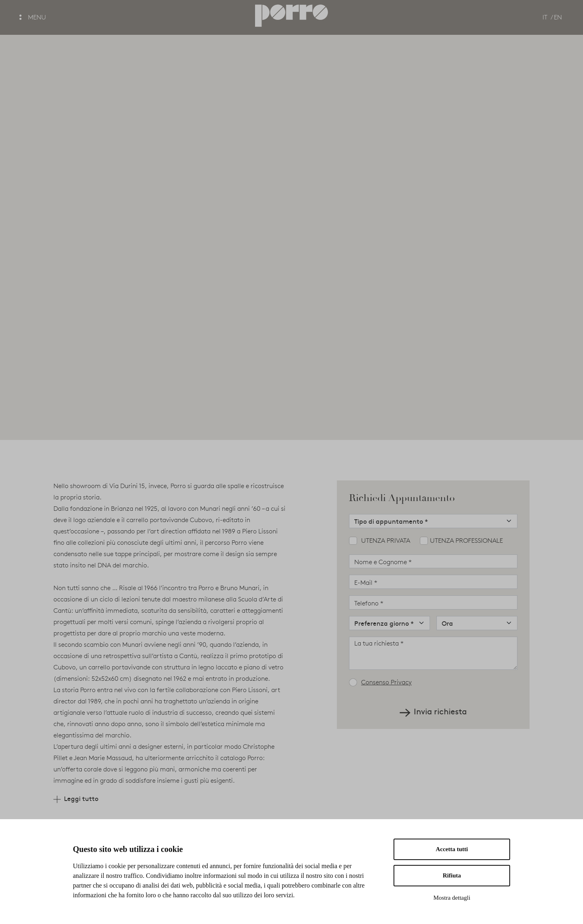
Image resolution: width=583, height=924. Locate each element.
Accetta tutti (452, 849)
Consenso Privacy (386, 682)
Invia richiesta (433, 711)
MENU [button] (33, 17)
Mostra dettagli (452, 898)
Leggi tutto (76, 798)
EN (558, 17)
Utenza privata (386, 541)
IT (545, 17)
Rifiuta (452, 875)
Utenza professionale (466, 541)
